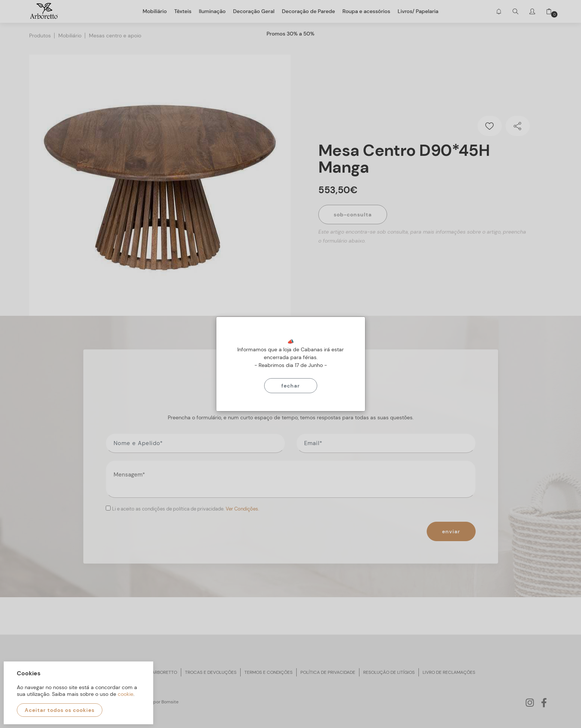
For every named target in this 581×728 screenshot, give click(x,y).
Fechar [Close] (291, 386)
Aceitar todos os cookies (60, 710)
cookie (126, 694)
